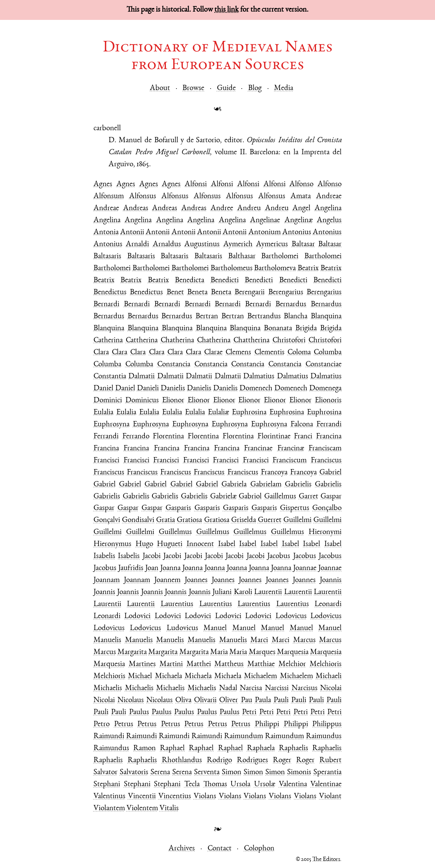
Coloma (299, 353)
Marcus (304, 640)
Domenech (256, 389)
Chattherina (251, 341)
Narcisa (251, 688)
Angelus (329, 220)
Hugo (144, 544)
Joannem (167, 580)
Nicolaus (131, 700)
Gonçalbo (327, 508)
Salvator (105, 772)
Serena (160, 772)
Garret (309, 497)
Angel (301, 208)
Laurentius (177, 604)
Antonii (132, 232)
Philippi (267, 724)
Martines (142, 664)
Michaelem (260, 676)
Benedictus (110, 293)
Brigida (306, 329)
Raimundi (109, 736)
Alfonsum (109, 196)
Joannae (305, 568)
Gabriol (250, 497)
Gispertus (295, 508)
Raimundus (324, 736)
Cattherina (142, 341)
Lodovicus (291, 616)
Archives (182, 849)
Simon (232, 772)
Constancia (174, 365)
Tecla (192, 785)
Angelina (328, 208)
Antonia (106, 232)
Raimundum (244, 736)
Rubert (330, 760)
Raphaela (261, 748)
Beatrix (308, 269)
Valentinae (326, 785)
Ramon (144, 748)
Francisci (106, 461)
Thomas (215, 785)
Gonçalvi (107, 520)
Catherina (108, 341)
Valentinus (109, 797)
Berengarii (250, 293)
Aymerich (238, 244)
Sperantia (327, 772)
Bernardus (291, 305)
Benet (175, 293)
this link (227, 10)
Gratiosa (189, 520)
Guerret (270, 520)
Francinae (258, 449)
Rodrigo (219, 760)
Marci (259, 640)
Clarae (213, 353)
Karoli (243, 592)
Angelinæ (299, 220)
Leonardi (328, 604)
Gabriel (330, 473)
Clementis (269, 353)
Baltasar (303, 244)
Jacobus (279, 556)
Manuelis (107, 640)
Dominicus (142, 401)
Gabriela (234, 485)
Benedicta (190, 281)
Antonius (297, 232)
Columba (328, 353)
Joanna (170, 568)
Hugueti (170, 544)
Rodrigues (252, 760)
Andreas (136, 208)
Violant (330, 797)
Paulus (139, 712)
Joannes (196, 580)
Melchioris (326, 664)
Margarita (132, 652)
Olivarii (205, 700)
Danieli (148, 389)
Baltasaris (107, 256)
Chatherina (177, 341)
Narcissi (277, 688)
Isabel (227, 544)
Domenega (325, 389)
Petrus (124, 724)
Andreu (249, 208)
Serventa (207, 772)
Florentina (168, 437)
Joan (152, 568)
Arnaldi (137, 244)
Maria (219, 652)
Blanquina (326, 317)
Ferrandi (329, 425)
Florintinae (274, 437)
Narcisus (305, 688)
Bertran (207, 317)
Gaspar (331, 497)
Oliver (229, 700)
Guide (226, 88)
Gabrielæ (223, 497)
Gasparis (178, 508)
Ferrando (136, 437)
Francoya (274, 473)
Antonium (265, 232)
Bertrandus (264, 317)
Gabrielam (266, 485)
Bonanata (278, 329)
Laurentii (268, 592)
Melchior (292, 664)
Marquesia (293, 652)
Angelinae (265, 220)
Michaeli (329, 676)
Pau (247, 700)
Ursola (240, 785)
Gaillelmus (280, 497)
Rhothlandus (182, 760)
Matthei (199, 664)
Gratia (166, 520)
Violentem (142, 809)
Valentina (293, 785)
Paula (263, 700)
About (160, 88)
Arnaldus (167, 244)
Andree (222, 208)
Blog (255, 88)
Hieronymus (112, 544)
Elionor (173, 401)
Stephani (107, 785)
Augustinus (202, 244)
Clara (101, 353)
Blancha (296, 317)
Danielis (173, 389)
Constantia (110, 377)
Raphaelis (294, 748)
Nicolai (331, 688)
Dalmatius (259, 377)
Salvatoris (134, 772)
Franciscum (290, 461)
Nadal (228, 688)
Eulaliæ (218, 413)
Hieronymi (325, 532)
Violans (205, 797)
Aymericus (272, 244)
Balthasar (242, 256)
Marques (262, 652)
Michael (140, 676)
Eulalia (103, 413)
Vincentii (142, 797)
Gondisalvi (138, 520)
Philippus (327, 724)
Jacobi (152, 556)
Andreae (329, 196)
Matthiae (261, 664)
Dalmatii (141, 377)
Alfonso (301, 184)
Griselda (244, 520)
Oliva (183, 700)
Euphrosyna (111, 425)
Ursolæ (265, 785)
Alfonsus (143, 196)
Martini (171, 664)
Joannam (107, 580)
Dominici (108, 401)
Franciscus (326, 461)
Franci (303, 437)
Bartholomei (280, 256)
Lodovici (137, 616)
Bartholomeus (232, 269)
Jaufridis (131, 568)
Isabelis (104, 556)
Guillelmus (175, 532)
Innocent (200, 544)
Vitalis (169, 809)
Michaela (169, 676)
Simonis (299, 772)
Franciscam (325, 449)
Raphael (172, 748)
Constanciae (324, 365)
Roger (282, 760)
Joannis (331, 580)
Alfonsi (196, 184)
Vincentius (175, 797)
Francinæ (291, 449)
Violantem (109, 809)
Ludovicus (182, 628)
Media (284, 88)
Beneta (197, 293)
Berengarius (286, 293)
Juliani (222, 592)
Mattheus (229, 664)
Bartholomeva (275, 269)
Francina (329, 437)
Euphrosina (249, 413)
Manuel (215, 628)
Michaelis (108, 688)
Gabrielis (298, 485)
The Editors (326, 860)
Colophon (259, 849)
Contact (220, 849)
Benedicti (225, 281)
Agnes (103, 184)
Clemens (238, 353)
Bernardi (106, 305)
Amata (301, 196)
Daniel (103, 389)
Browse (193, 88)
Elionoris (328, 401)
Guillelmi (297, 520)
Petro (102, 724)
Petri (249, 712)
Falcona (302, 425)
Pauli (281, 700)
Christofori (289, 341)
